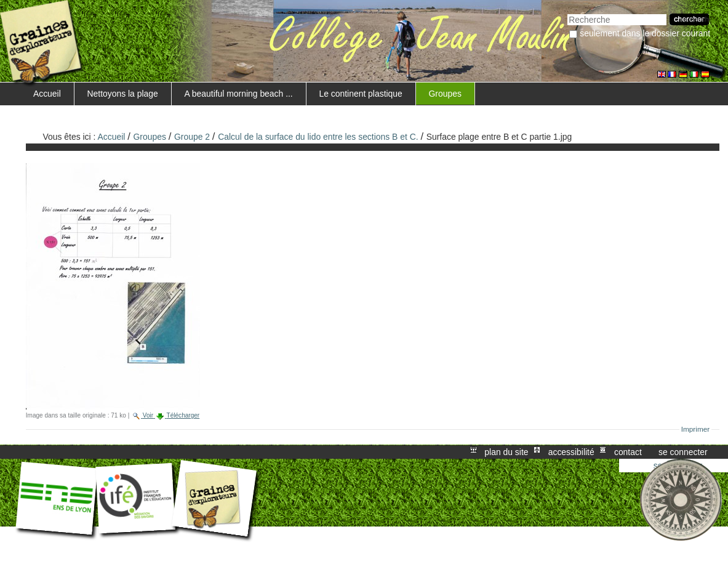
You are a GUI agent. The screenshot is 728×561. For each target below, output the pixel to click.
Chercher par (567, 13)
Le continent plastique (360, 94)
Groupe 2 (192, 137)
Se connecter (683, 452)
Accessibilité (571, 452)
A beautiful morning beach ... (238, 94)
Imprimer (696, 429)
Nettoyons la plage (123, 94)
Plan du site (506, 452)
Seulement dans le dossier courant (645, 33)
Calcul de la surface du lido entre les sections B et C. (318, 137)
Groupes (445, 94)
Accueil (47, 94)
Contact (628, 452)
